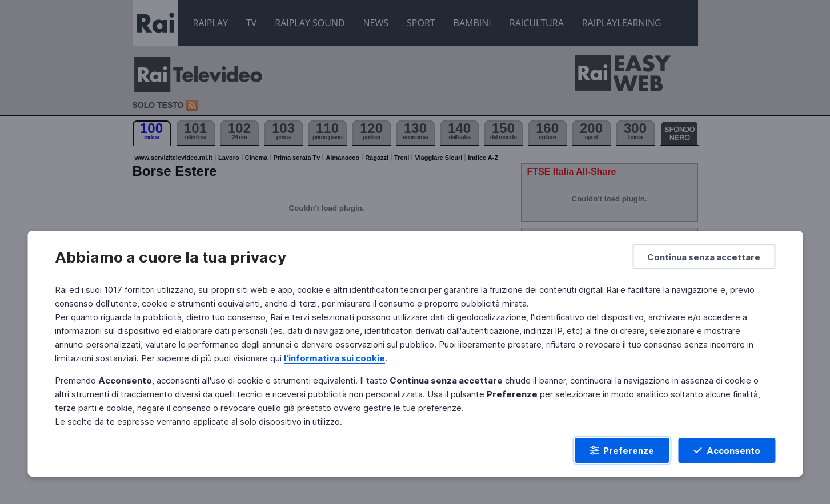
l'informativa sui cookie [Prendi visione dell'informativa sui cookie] (334, 358)
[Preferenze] (622, 450)
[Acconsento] (727, 450)
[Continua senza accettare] (704, 257)
